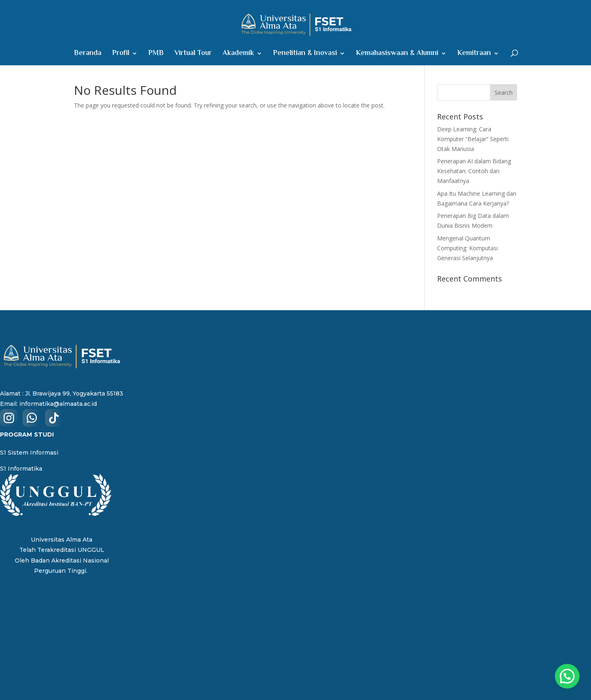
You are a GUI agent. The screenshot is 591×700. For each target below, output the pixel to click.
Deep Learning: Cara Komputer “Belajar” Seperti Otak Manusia (473, 139)
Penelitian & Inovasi (305, 55)
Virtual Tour (193, 55)
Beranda (88, 55)
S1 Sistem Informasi (29, 453)
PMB (156, 55)
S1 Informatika (21, 469)
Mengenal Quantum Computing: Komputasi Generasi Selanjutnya (467, 248)
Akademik (238, 55)
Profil (121, 55)
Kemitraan (474, 55)
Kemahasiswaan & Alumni (397, 55)
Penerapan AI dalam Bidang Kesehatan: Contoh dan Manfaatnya (474, 171)
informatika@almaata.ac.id (58, 404)
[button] (567, 676)
